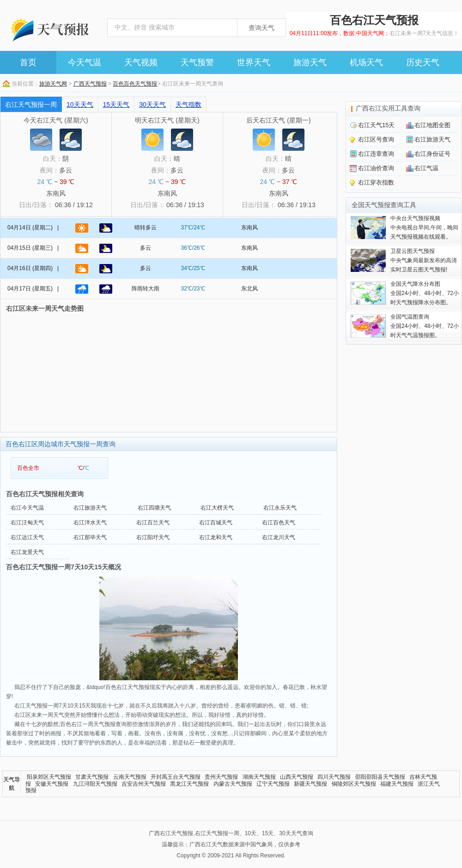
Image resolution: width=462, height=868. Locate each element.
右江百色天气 (279, 523)
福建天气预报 (397, 784)
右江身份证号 (432, 154)
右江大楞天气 (217, 508)
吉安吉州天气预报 (144, 784)
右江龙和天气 (216, 537)
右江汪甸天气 (27, 523)
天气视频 (141, 62)
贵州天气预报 (221, 777)
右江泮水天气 (90, 523)
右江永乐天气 (280, 508)
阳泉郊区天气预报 (49, 777)
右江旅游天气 (90, 508)
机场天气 (366, 62)
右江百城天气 (216, 523)
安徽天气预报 (52, 784)
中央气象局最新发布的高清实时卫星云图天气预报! (424, 260)
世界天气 (254, 62)
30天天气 (152, 105)
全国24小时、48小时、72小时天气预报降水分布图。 (425, 293)
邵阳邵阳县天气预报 (380, 777)
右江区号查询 (376, 139)
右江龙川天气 (279, 537)
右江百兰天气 (153, 523)
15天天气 (116, 105)
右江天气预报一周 (31, 105)
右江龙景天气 (27, 552)
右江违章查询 (376, 154)
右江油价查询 (376, 168)
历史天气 (423, 62)
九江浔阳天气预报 (95, 784)
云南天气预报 (130, 777)
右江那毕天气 (90, 537)
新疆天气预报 (310, 784)
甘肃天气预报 (92, 777)
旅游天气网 (53, 84)
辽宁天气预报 (273, 784)
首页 (28, 62)
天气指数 (188, 105)
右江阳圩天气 (153, 537)
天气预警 (197, 62)
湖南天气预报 (259, 777)
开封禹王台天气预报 (176, 777)
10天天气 (80, 105)
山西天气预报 (297, 777)
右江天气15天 (376, 125)
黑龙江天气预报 (189, 784)
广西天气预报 (90, 84)
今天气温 (85, 62)
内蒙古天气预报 (233, 784)
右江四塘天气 (154, 508)
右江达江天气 (27, 537)
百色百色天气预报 (135, 84)
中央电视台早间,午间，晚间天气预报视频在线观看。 (424, 228)
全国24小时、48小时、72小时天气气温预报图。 (425, 326)
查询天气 (261, 28)
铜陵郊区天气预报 (354, 784)
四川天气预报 (334, 777)
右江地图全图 (432, 125)
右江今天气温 (27, 508)
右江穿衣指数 (376, 182)
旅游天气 (310, 62)
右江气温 (426, 168)
